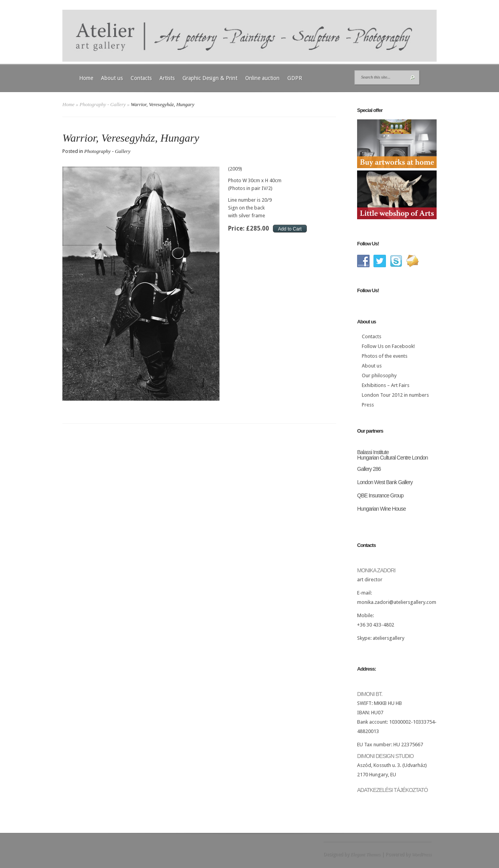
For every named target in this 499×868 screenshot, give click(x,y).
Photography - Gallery (103, 104)
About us (112, 78)
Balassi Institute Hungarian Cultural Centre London (392, 455)
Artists (167, 78)
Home (86, 78)
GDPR (295, 78)
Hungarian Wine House (381, 509)
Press (368, 405)
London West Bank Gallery (385, 482)
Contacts (141, 78)
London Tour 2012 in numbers (395, 395)
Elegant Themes (365, 854)
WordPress (422, 854)
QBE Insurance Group (380, 495)
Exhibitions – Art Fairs (386, 385)
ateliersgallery (388, 638)
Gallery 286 (369, 469)
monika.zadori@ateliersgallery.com (397, 602)
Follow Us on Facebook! (388, 346)
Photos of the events (385, 356)
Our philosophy (379, 375)
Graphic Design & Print (210, 78)
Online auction (262, 78)
